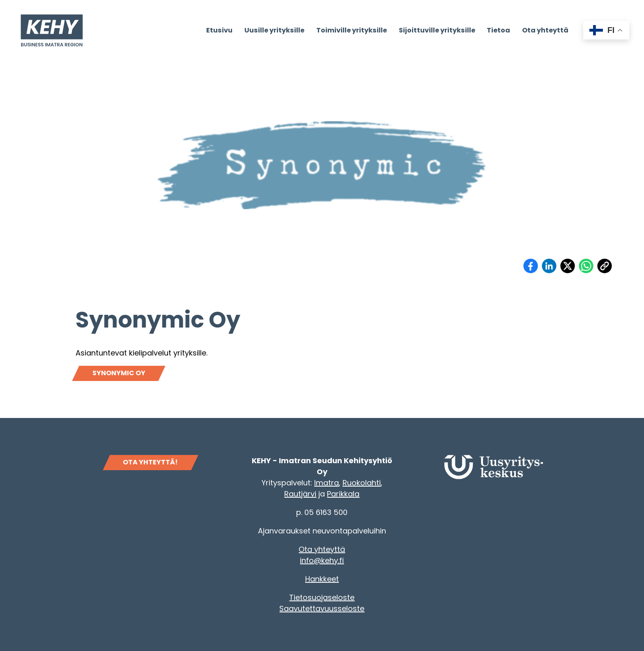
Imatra (327, 483)
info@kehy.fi (322, 560)
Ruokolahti (362, 483)
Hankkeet (322, 579)
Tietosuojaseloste (322, 597)
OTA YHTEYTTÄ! (150, 462)
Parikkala (343, 494)
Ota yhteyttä (322, 549)
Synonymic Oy (119, 373)
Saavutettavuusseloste (322, 608)
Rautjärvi (300, 494)
